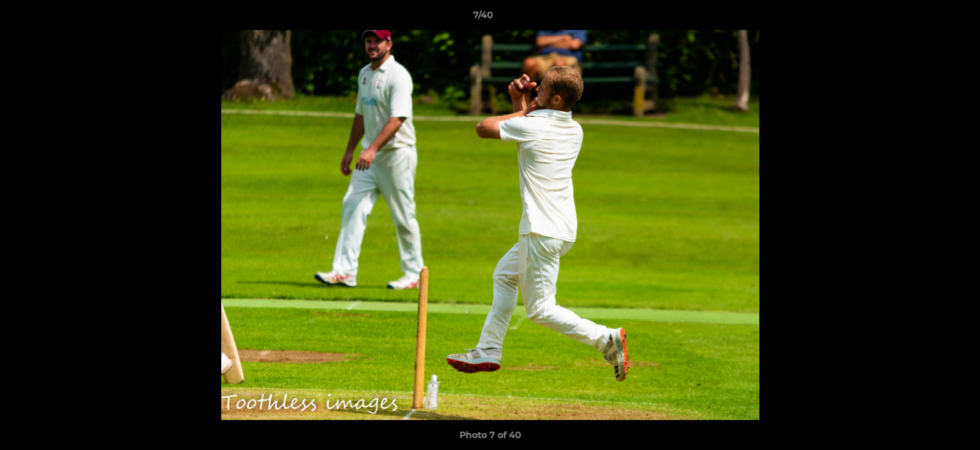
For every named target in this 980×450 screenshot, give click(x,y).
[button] (927, 18)
